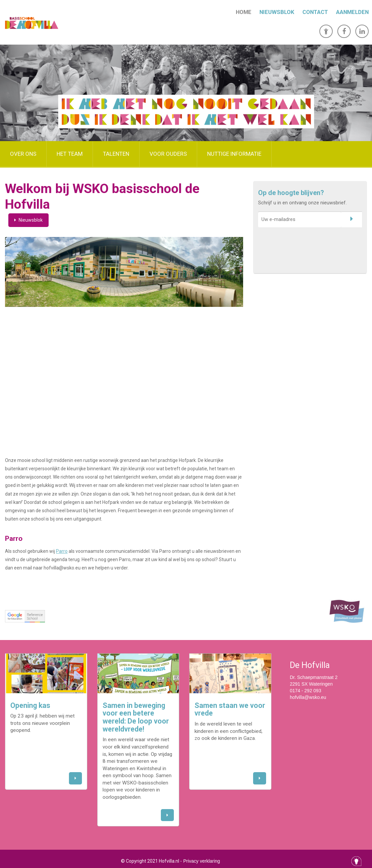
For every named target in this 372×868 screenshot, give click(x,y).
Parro (62, 551)
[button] (75, 778)
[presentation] (309, 244)
